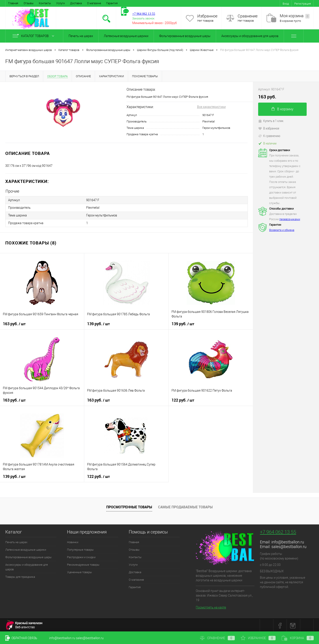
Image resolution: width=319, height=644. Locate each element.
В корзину (283, 109)
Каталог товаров (34, 36)
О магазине (94, 3)
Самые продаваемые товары (185, 507)
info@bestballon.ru (288, 541)
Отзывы (29, 3)
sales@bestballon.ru (289, 546)
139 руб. (98, 323)
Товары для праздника (20, 576)
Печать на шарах (81, 36)
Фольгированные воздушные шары (185, 36)
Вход (286, 4)
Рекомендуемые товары (83, 564)
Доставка (76, 3)
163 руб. (14, 323)
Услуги (61, 3)
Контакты (45, 3)
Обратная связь (21, 638)
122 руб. (183, 400)
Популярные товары (80, 549)
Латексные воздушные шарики (126, 36)
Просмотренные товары (129, 507)
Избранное (207, 16)
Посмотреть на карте (211, 607)
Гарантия (112, 3)
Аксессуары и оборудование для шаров (250, 36)
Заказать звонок (143, 18)
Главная (13, 3)
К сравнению (269, 136)
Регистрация (303, 4)
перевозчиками (290, 219)
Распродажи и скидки (81, 557)
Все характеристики (211, 107)
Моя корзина (295, 16)
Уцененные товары (79, 572)
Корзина (298, 638)
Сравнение (248, 16)
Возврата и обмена (282, 230)
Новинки (73, 542)
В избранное (269, 128)
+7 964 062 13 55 (278, 531)
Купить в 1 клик (271, 121)
